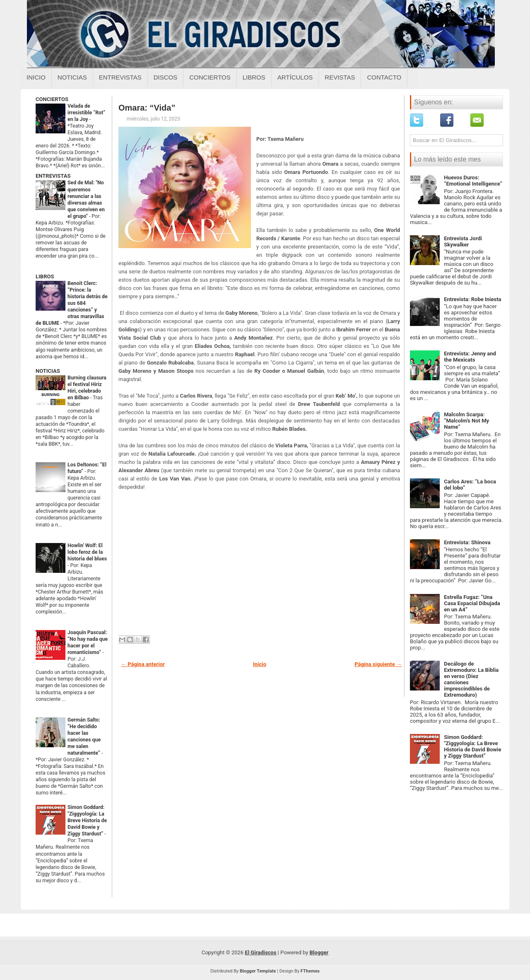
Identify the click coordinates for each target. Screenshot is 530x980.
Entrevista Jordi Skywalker (463, 241)
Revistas (340, 77)
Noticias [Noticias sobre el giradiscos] (72, 77)
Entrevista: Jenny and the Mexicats (470, 357)
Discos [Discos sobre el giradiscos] (166, 77)
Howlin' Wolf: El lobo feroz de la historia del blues (87, 552)
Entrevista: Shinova (467, 542)
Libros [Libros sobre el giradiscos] (254, 77)
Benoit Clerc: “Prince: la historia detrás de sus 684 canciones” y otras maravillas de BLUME (72, 303)
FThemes (310, 971)
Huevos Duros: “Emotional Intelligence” (473, 181)
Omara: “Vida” (147, 108)
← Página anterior (143, 664)
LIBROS (45, 276)
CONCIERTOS (52, 99)
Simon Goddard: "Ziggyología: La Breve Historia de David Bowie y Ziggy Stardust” (87, 821)
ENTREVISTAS (53, 176)
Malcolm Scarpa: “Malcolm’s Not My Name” (466, 421)
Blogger (319, 952)
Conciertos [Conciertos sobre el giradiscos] (210, 77)
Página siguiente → (378, 664)
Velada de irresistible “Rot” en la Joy (86, 113)
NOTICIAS (48, 371)
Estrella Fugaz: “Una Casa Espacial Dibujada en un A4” (472, 603)
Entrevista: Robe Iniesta (472, 299)
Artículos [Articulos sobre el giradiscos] (295, 77)
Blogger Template (258, 971)
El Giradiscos (260, 952)
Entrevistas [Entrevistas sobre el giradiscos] (120, 77)
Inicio (36, 77)
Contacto (384, 77)
